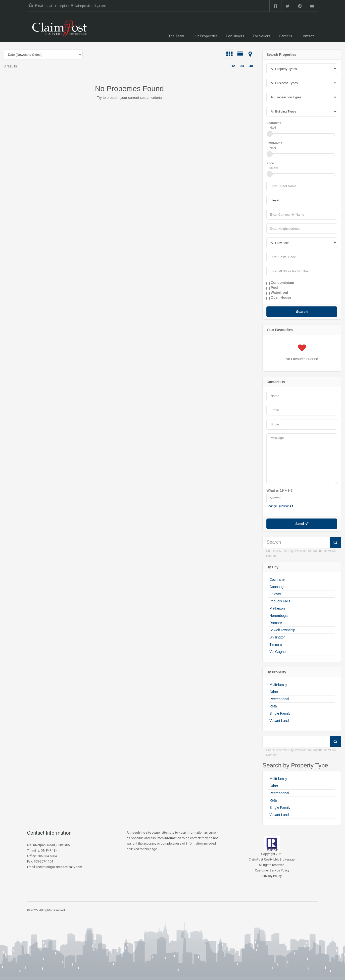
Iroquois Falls (280, 601)
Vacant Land (279, 721)
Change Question (280, 506)
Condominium (280, 283)
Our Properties (205, 36)
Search (302, 312)
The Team (176, 36)
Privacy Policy (272, 876)
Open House (279, 298)
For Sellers (262, 36)
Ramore (276, 623)
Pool (272, 288)
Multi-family (278, 685)
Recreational (279, 699)
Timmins (276, 644)
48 (251, 66)
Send (302, 524)
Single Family (280, 713)
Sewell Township (282, 630)
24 (242, 66)
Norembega (278, 616)
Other (274, 692)
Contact (307, 36)
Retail (274, 706)
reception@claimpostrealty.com (81, 6)
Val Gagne (277, 652)
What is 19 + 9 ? (279, 490)
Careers (285, 36)
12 (233, 66)
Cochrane (277, 579)
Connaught (278, 587)
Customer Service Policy (272, 870)
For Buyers (235, 36)
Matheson (277, 608)
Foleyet (275, 594)
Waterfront (277, 293)
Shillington (277, 637)
